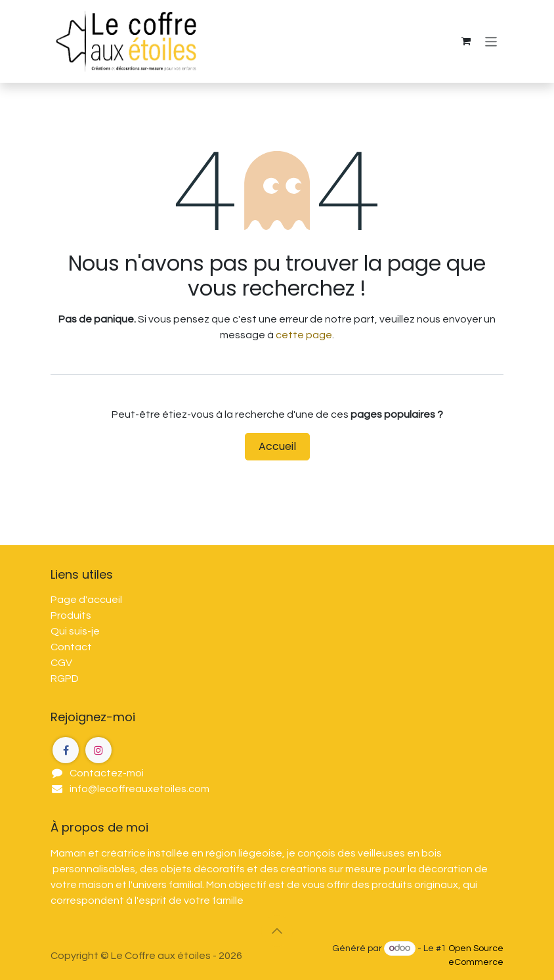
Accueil (277, 446)
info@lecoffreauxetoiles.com (139, 789)
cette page (304, 335)
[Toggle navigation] (491, 41)
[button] (277, 931)
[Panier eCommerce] (466, 41)
